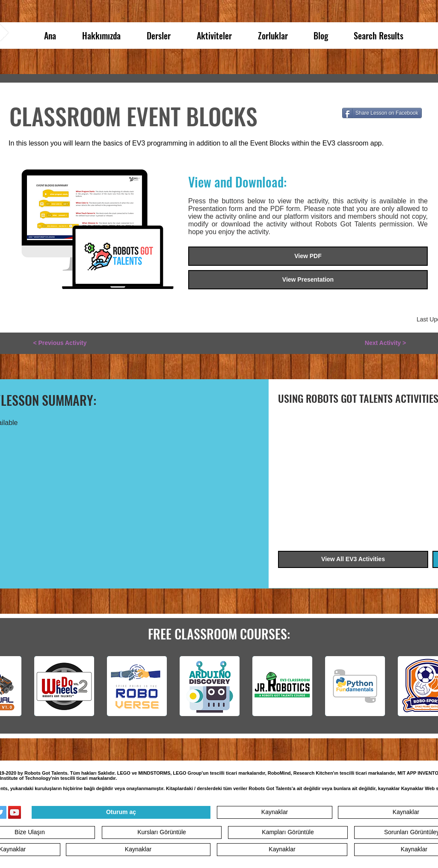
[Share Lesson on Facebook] (382, 113)
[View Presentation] (308, 280)
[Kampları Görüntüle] (288, 832)
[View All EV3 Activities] (353, 559)
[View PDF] (308, 256)
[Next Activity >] (385, 343)
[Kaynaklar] (275, 812)
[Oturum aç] (121, 812)
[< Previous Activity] (60, 343)
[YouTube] (15, 812)
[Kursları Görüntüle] (162, 832)
